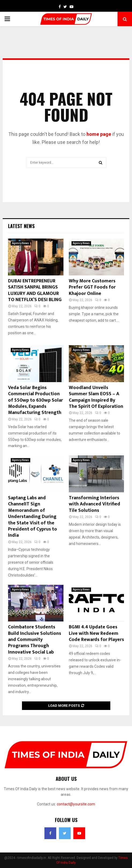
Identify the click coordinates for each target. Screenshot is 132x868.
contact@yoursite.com (76, 804)
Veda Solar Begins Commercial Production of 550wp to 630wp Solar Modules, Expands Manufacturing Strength (35, 400)
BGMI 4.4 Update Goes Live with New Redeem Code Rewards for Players (96, 633)
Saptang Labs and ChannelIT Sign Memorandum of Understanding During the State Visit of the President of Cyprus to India (33, 517)
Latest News (21, 226)
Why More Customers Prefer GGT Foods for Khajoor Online (92, 287)
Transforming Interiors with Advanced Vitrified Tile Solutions (95, 504)
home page (99, 134)
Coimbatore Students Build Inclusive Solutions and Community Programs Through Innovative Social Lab (35, 640)
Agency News (20, 243)
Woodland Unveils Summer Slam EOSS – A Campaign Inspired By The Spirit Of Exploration (96, 397)
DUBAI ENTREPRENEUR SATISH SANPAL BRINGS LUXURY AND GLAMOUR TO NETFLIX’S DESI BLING (35, 290)
